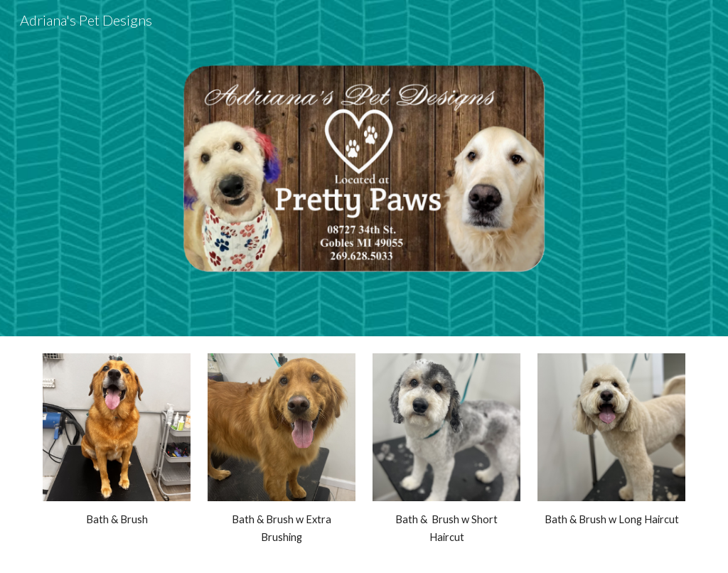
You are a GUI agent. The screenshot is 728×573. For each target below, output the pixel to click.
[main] (117, 520)
